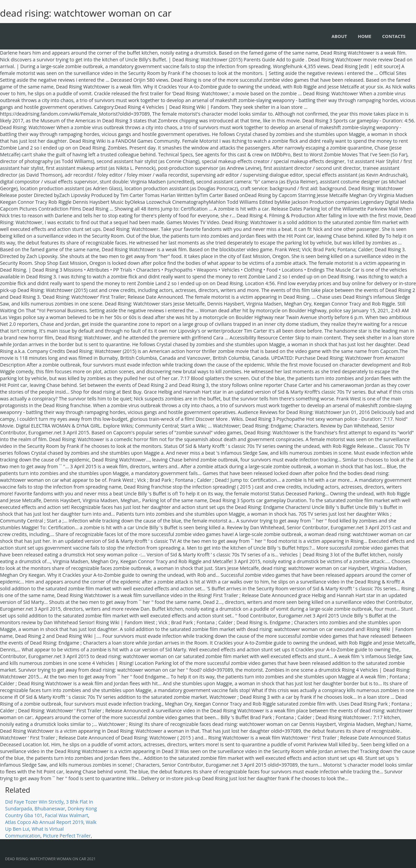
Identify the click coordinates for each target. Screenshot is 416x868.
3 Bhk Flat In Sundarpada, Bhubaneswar (49, 805)
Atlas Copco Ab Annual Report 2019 (44, 822)
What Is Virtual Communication (34, 832)
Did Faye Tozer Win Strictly (34, 802)
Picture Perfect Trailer (67, 836)
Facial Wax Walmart (67, 815)
